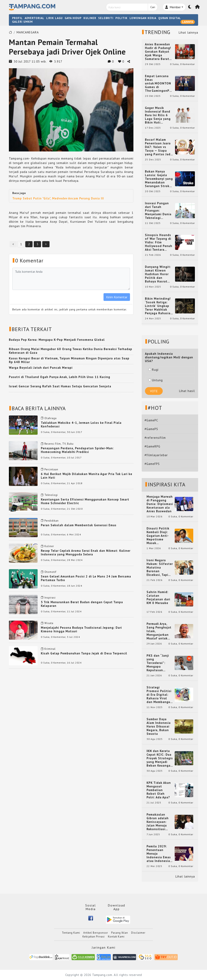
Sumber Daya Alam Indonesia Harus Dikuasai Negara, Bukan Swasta (159, 726)
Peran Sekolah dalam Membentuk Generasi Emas (79, 525)
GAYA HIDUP (73, 18)
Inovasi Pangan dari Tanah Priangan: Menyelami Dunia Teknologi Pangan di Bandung (158, 211)
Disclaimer (138, 933)
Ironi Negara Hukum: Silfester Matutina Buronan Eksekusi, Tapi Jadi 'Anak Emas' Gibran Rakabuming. (160, 568)
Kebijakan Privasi (94, 937)
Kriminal (50, 649)
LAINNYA (188, 22)
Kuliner (49, 546)
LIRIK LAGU (54, 18)
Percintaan (51, 469)
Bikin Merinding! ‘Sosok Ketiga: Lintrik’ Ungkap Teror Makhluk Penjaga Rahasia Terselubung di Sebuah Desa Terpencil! (158, 306)
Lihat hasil (187, 391)
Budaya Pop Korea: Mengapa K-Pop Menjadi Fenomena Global (57, 340)
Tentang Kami (71, 933)
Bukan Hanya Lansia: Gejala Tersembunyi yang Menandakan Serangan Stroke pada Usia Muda (159, 179)
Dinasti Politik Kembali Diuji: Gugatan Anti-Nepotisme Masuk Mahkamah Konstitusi (158, 536)
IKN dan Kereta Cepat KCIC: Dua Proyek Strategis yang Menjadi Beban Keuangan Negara (160, 758)
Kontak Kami (116, 937)
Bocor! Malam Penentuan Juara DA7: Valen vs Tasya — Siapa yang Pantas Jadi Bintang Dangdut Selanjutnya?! (158, 147)
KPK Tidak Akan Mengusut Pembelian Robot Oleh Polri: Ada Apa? (159, 790)
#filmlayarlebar (156, 455)
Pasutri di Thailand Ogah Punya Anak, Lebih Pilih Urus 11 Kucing (60, 377)
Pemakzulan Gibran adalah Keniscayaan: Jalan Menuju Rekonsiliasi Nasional (158, 822)
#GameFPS (152, 464)
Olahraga (51, 418)
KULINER (90, 18)
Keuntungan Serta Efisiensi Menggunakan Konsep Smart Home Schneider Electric (85, 501)
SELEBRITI (106, 18)
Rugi (153, 370)
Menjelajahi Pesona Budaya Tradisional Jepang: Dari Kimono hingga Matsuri (81, 629)
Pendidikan (52, 521)
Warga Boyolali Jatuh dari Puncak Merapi (41, 368)
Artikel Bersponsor (96, 933)
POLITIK (121, 18)
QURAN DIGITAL (170, 18)
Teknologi (51, 495)
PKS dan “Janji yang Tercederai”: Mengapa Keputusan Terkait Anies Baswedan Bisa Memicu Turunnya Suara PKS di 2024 (160, 663)
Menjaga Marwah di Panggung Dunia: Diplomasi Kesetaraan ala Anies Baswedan (160, 504)
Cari (153, 7)
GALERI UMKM (22, 22)
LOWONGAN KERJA (143, 18)
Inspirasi (50, 598)
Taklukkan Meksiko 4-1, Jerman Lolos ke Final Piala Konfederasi (81, 424)
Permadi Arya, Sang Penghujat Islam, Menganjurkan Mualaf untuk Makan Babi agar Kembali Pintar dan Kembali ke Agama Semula (159, 631)
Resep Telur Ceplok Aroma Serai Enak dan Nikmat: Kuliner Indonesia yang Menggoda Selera (86, 552)
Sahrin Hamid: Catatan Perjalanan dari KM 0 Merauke (158, 598)
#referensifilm (155, 438)
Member (173, 7)
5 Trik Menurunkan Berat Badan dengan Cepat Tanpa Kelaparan (82, 604)
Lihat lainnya (188, 32)
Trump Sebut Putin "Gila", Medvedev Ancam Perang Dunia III (58, 198)
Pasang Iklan (120, 933)
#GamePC (151, 420)
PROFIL (17, 18)
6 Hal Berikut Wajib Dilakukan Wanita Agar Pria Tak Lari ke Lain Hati (87, 476)
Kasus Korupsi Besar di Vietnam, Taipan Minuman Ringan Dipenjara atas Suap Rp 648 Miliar (69, 360)
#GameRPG (152, 446)
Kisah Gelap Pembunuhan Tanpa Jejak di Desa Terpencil (84, 653)
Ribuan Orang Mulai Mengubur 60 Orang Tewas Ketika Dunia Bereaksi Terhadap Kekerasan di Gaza (71, 351)
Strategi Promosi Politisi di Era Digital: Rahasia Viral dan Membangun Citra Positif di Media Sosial (159, 695)
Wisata (49, 623)
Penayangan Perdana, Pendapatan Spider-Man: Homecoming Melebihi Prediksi (77, 450)
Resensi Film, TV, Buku (59, 444)
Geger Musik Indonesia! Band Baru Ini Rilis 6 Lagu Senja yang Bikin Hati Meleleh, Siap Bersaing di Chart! (159, 115)
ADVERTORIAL (34, 18)
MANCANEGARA (28, 32)
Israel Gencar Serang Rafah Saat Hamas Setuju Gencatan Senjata (60, 386)
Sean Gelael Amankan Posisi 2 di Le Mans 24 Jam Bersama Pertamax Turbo (86, 578)
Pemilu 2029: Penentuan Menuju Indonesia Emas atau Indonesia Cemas (159, 854)
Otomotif (50, 572)
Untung (156, 380)
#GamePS (151, 429)
